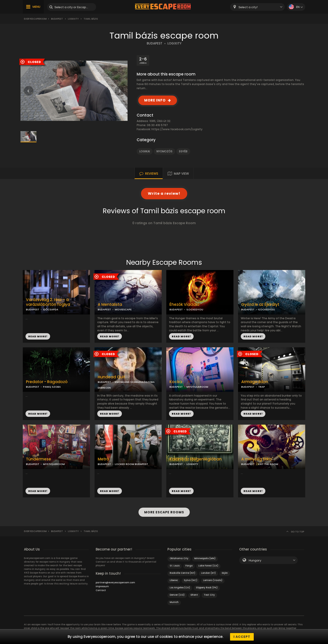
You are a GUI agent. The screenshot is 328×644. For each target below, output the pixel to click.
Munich (174, 602)
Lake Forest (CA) (208, 565)
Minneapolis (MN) (205, 558)
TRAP (262, 387)
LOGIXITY (174, 43)
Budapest (57, 19)
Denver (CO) (177, 595)
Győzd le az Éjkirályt (260, 305)
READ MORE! (38, 336)
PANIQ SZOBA (52, 387)
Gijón (225, 573)
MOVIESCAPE (123, 309)
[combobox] (257, 7)
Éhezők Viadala (184, 305)
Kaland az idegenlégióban (196, 459)
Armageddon (255, 382)
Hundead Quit (111, 377)
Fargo (189, 565)
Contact (101, 590)
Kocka (176, 382)
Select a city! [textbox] (248, 7)
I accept (242, 637)
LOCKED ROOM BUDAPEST (131, 464)
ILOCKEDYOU (195, 309)
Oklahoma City (179, 558)
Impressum (102, 586)
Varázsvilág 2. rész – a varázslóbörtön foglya (48, 302)
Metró (103, 459)
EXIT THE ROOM (268, 464)
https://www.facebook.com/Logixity (177, 129)
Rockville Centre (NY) (182, 573)
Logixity (73, 19)
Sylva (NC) (191, 580)
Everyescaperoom (35, 19)
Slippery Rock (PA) (207, 587)
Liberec (174, 580)
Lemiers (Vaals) (213, 580)
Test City (209, 595)
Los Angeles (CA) (180, 587)
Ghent (194, 595)
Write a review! (164, 193)
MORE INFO (155, 100)
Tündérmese (38, 459)
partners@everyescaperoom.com (115, 582)
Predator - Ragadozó (47, 382)
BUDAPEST (155, 43)
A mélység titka (256, 459)
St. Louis (175, 565)
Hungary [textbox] (255, 560)
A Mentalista (110, 305)
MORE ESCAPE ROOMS (164, 512)
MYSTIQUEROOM (197, 387)
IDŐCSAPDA (51, 309)
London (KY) (208, 573)
